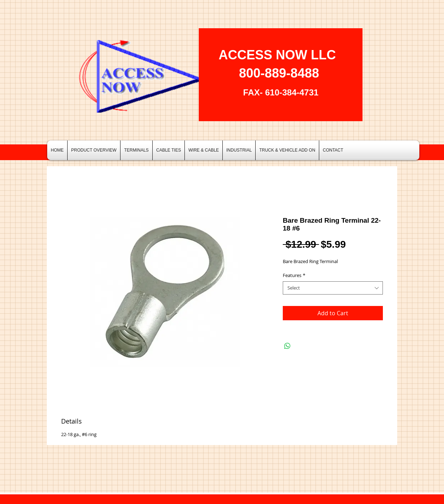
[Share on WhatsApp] (287, 346)
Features (294, 275)
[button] (136, 150)
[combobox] (333, 288)
